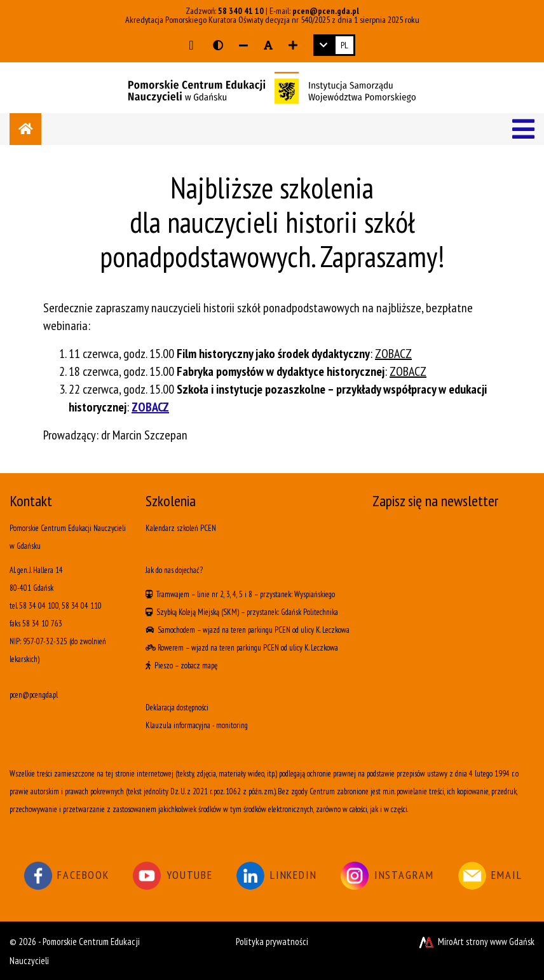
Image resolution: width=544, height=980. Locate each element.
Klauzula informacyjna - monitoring (197, 725)
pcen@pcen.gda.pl (326, 11)
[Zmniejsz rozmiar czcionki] (243, 45)
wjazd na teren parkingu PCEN (247, 630)
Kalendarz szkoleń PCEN (181, 528)
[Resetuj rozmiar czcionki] (268, 45)
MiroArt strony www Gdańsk (476, 942)
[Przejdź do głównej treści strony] (191, 45)
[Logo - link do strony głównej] (272, 86)
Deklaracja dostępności (177, 707)
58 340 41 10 (241, 11)
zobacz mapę (199, 666)
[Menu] (523, 129)
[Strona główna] (25, 129)
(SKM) (230, 612)
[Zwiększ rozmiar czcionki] (293, 45)
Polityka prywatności (272, 942)
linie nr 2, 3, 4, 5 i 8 (225, 594)
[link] (334, 45)
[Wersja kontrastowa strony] (218, 45)
